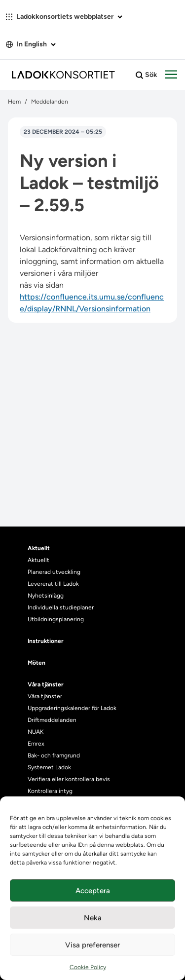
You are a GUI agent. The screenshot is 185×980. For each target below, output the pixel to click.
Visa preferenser (92, 945)
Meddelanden (50, 102)
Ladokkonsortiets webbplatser (64, 17)
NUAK (36, 732)
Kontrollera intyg (50, 791)
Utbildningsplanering (56, 619)
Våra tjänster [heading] (46, 684)
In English (31, 44)
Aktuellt (38, 560)
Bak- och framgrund (54, 755)
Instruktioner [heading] (46, 641)
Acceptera (93, 891)
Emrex (36, 744)
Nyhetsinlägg (46, 596)
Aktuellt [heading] (39, 548)
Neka (93, 918)
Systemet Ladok (49, 767)
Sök (147, 75)
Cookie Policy (88, 967)
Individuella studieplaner (61, 607)
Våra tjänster (45, 696)
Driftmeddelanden (52, 720)
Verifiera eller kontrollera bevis (69, 779)
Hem (14, 102)
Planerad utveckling (54, 572)
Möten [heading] (37, 663)
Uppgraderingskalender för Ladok (72, 708)
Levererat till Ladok (53, 584)
